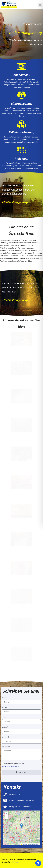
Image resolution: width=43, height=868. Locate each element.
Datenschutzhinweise (10, 766)
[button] (40, 5)
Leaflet (24, 844)
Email (4, 707)
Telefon (5, 717)
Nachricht (6, 747)
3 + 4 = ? (6, 737)
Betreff (5, 727)
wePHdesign (15, 862)
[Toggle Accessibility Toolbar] (38, 863)
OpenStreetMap (34, 844)
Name (5, 698)
